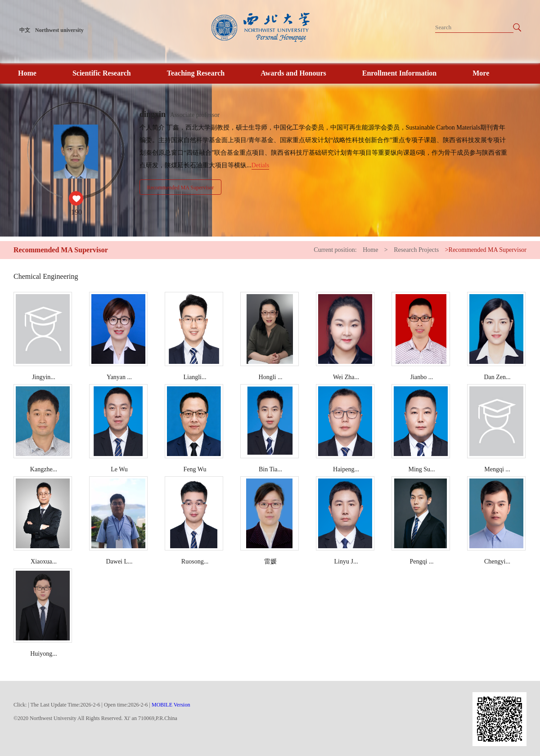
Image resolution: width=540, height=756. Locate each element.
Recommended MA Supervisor (181, 188)
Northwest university (59, 30)
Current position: (336, 250)
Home (27, 73)
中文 (25, 30)
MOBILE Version (171, 705)
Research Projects (416, 250)
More (481, 73)
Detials (261, 165)
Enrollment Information (399, 73)
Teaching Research (196, 73)
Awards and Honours (293, 73)
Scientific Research (102, 73)
